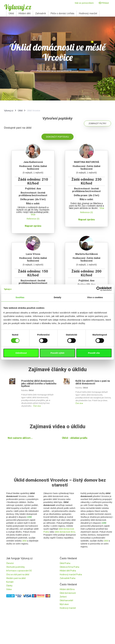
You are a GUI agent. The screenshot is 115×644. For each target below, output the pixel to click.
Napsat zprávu (33, 226)
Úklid (11, 13)
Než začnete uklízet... (20, 438)
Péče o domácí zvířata (62, 13)
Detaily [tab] (57, 297)
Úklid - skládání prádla (75, 438)
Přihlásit (104, 3)
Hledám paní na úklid (16, 578)
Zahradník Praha (68, 578)
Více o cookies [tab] (95, 297)
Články (9, 586)
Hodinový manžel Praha (71, 575)
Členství (10, 563)
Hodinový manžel (88, 13)
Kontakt (10, 582)
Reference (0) (33, 219)
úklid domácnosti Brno (65, 532)
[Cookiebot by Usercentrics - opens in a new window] (99, 289)
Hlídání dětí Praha (68, 571)
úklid (24, 541)
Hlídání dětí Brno (67, 589)
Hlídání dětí (25, 13)
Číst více (37, 406)
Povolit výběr (57, 353)
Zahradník (41, 13)
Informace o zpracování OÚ (19, 571)
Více (33, 214)
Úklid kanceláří (66, 600)
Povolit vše (94, 353)
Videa (9, 589)
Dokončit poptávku (57, 137)
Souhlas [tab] (20, 297)
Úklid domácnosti (68, 593)
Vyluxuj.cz (18, 7)
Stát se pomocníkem (84, 3)
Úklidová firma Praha (69, 567)
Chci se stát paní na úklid (18, 575)
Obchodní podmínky (16, 567)
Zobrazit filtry (97, 123)
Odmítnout (21, 353)
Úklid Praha (65, 563)
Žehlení (63, 597)
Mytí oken (64, 604)
